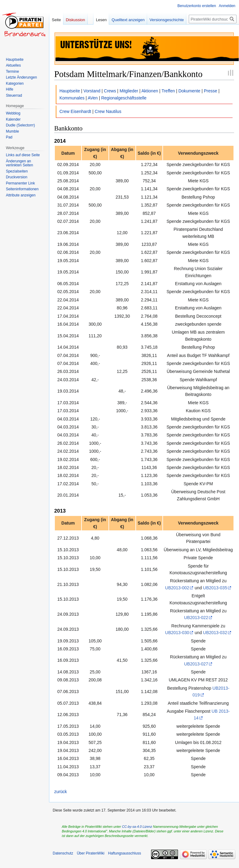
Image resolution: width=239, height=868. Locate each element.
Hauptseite (70, 91)
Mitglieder (129, 91)
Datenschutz (63, 853)
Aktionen (150, 91)
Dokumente (189, 91)
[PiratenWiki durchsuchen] (213, 19)
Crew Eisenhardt (75, 111)
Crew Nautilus (108, 111)
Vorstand (92, 91)
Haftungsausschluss (125, 853)
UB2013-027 (196, 664)
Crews (110, 91)
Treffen (168, 91)
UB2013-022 (196, 618)
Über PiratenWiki (91, 853)
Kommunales (72, 98)
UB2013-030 (177, 633)
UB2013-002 (177, 588)
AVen (93, 98)
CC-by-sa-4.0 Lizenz (137, 827)
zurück (61, 792)
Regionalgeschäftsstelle (124, 98)
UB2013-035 (215, 588)
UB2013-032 (215, 633)
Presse (211, 91)
